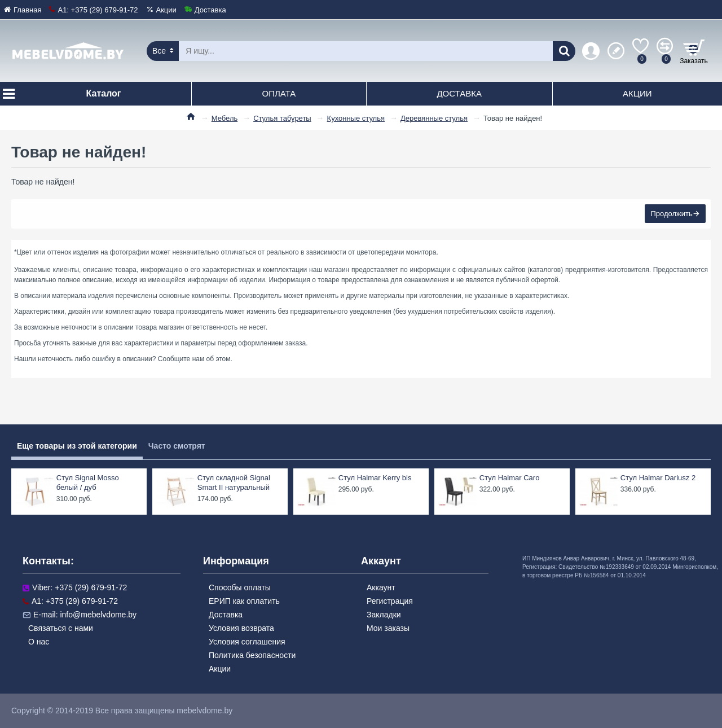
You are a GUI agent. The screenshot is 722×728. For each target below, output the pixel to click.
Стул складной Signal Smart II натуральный (234, 483)
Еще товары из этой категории (77, 446)
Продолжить (671, 214)
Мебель (225, 118)
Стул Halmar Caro (510, 478)
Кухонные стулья (356, 118)
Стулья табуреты (282, 118)
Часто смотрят (177, 446)
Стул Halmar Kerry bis (375, 478)
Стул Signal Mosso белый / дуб (88, 483)
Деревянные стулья (434, 118)
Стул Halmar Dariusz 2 (658, 478)
